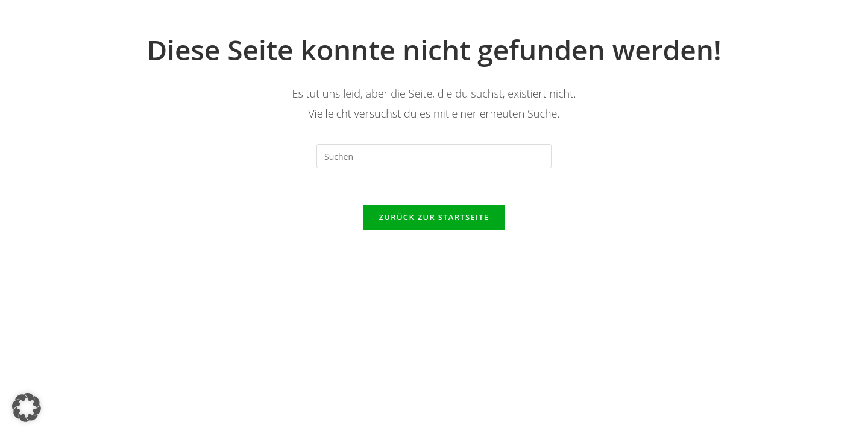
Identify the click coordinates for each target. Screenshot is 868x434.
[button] (27, 407)
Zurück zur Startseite (434, 217)
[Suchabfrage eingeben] (434, 156)
